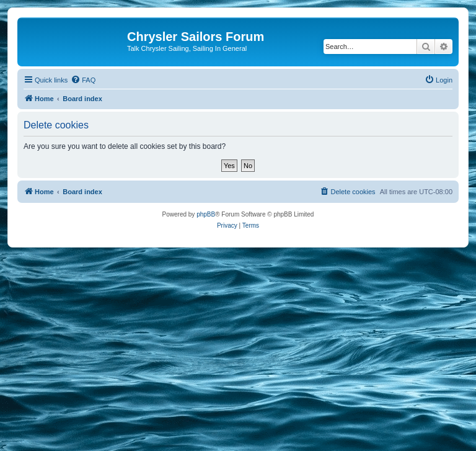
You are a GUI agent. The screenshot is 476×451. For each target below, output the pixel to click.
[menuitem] (83, 80)
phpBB (206, 214)
